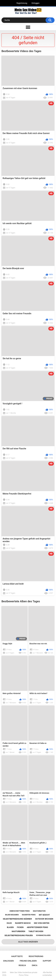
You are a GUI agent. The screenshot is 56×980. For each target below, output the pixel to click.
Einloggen (36, 3)
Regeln (22, 965)
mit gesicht (44, 915)
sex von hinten (42, 923)
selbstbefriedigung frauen (19, 935)
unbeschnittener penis (19, 911)
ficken (20, 927)
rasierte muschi (23, 923)
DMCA (35, 965)
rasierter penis (29, 915)
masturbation (39, 911)
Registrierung (22, 3)
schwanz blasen (43, 935)
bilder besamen (12, 915)
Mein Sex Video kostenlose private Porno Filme (24, 974)
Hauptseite (17, 956)
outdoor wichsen (44, 919)
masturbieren (19, 931)
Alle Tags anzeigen (28, 942)
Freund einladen (28, 961)
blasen (10, 927)
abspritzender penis (37, 927)
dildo (9, 923)
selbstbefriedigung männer (17, 919)
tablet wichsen (36, 931)
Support (47, 961)
